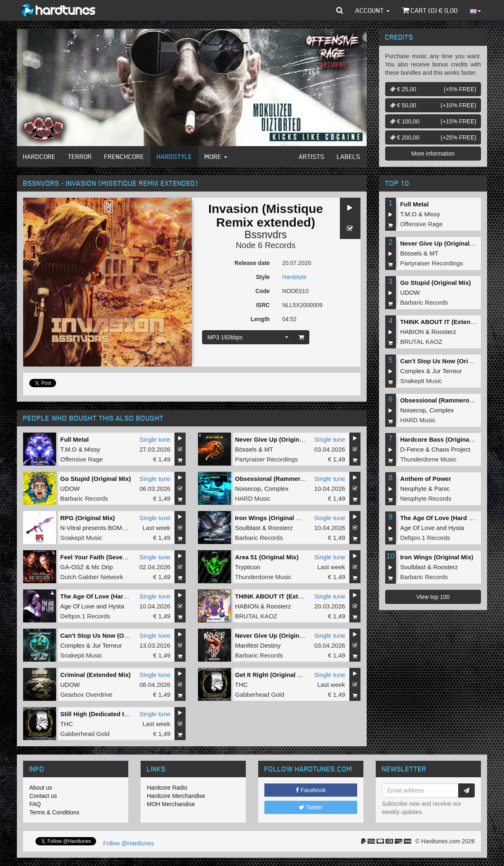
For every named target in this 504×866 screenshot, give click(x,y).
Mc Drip (102, 567)
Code (263, 291)
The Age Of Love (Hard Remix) (105, 596)
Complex (277, 489)
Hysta (116, 606)
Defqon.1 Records (85, 616)
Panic (442, 489)
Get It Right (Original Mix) (272, 675)
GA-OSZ (72, 567)
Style (263, 277)
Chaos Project (451, 449)
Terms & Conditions (54, 812)
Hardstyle (174, 156)
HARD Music (253, 498)
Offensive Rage (81, 459)
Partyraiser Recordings (267, 459)
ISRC (263, 305)
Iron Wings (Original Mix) (272, 518)
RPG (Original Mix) (88, 518)
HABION (247, 606)
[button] (340, 10)
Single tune (155, 439)
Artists (312, 156)
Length (260, 319)
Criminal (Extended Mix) (95, 675)
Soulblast (248, 528)
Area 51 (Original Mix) (267, 557)
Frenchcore (124, 156)
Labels (349, 156)
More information (433, 154)
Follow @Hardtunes (128, 843)
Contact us (43, 796)
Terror (80, 156)
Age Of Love (77, 606)
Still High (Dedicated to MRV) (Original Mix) (123, 714)
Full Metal (74, 439)
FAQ (35, 804)
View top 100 (433, 597)
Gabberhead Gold (260, 694)
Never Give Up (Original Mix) (277, 439)
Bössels (246, 449)
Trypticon (248, 567)
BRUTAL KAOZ (256, 616)
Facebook (311, 790)
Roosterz (280, 528)
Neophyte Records (426, 498)
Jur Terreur (107, 645)
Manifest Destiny (258, 645)
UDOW (70, 489)
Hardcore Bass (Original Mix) (443, 439)
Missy (92, 449)
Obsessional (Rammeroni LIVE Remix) (291, 479)
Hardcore (39, 156)
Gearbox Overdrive (86, 694)
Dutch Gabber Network (92, 577)
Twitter (311, 807)
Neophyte (413, 489)
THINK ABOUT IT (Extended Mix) (283, 596)
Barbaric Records (84, 498)
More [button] (216, 156)
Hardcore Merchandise (176, 796)
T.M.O (68, 449)
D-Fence (412, 449)
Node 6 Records (266, 245)
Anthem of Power (425, 479)
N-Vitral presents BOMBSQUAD (104, 528)
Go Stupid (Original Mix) (96, 479)
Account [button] (373, 10)
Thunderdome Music (263, 577)
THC (241, 685)
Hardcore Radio (167, 788)
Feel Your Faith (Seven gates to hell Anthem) (125, 557)
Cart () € (430, 10)
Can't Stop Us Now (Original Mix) (108, 635)
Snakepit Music (81, 538)
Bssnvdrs (266, 234)
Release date (252, 263)
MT (269, 449)
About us (41, 788)
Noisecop (248, 489)
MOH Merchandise (171, 804)
